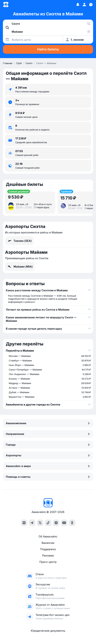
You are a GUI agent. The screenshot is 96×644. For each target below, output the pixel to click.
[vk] (24, 523)
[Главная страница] (6, 5)
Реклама (48, 556)
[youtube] (64, 523)
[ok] (72, 523)
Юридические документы (48, 631)
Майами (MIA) (20, 266)
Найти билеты (48, 49)
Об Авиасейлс (48, 536)
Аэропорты (48, 455)
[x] (40, 523)
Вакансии (48, 543)
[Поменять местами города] (89, 24)
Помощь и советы (48, 477)
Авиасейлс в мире (48, 466)
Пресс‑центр (48, 562)
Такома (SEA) (19, 241)
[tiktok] (48, 523)
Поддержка (48, 549)
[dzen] (56, 523)
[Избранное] (78, 5)
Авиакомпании (48, 423)
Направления (48, 434)
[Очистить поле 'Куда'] (89, 32)
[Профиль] (84, 5)
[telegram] (32, 523)
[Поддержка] (91, 5)
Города (48, 445)
